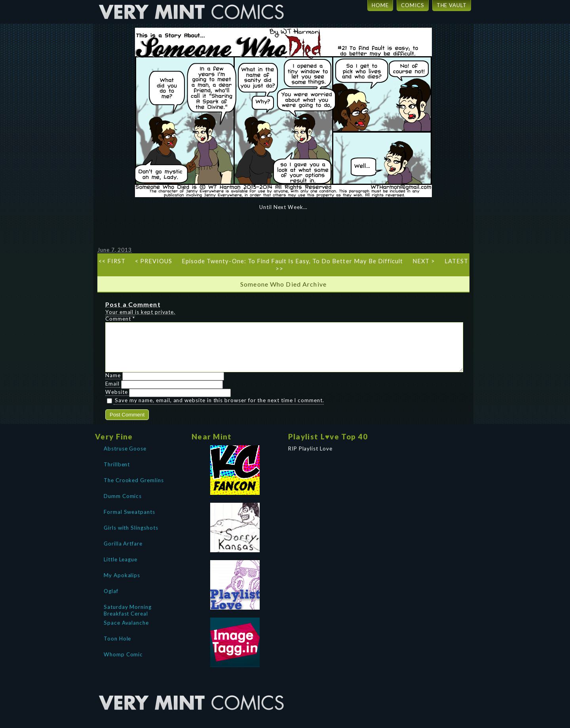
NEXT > (424, 261)
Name (113, 385)
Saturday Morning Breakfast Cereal (128, 619)
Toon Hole (117, 648)
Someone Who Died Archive (283, 284)
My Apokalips (122, 585)
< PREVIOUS (154, 261)
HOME (380, 5)
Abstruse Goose (125, 458)
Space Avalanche (126, 632)
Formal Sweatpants (129, 521)
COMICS (413, 5)
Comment (120, 319)
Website (117, 401)
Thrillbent (117, 474)
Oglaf (111, 601)
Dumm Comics (123, 506)
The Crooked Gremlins (134, 490)
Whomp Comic (123, 664)
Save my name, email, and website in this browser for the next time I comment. (219, 410)
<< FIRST (112, 261)
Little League (121, 569)
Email (112, 393)
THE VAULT (452, 5)
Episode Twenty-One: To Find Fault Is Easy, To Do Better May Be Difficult (292, 261)
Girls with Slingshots (131, 537)
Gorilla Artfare (123, 553)
